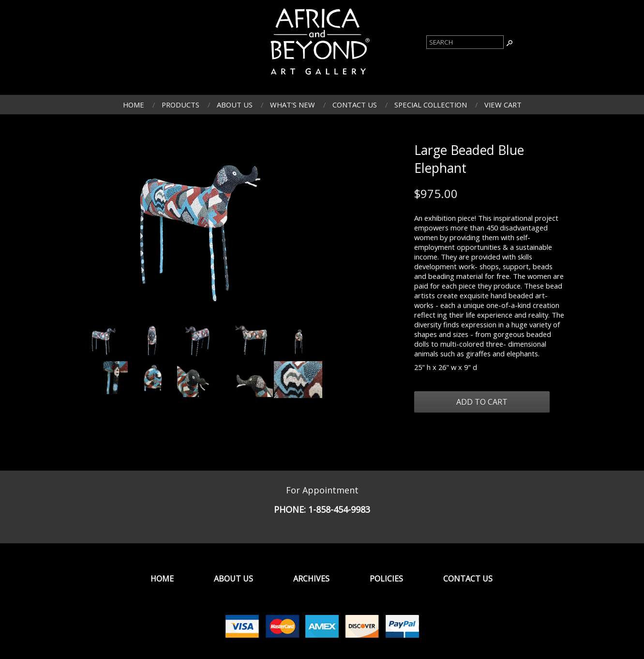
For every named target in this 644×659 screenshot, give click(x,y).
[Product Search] (465, 42)
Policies (386, 579)
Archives (311, 579)
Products (180, 105)
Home (134, 105)
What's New (292, 105)
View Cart (503, 105)
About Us (235, 105)
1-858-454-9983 (339, 509)
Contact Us (355, 105)
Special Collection (431, 105)
